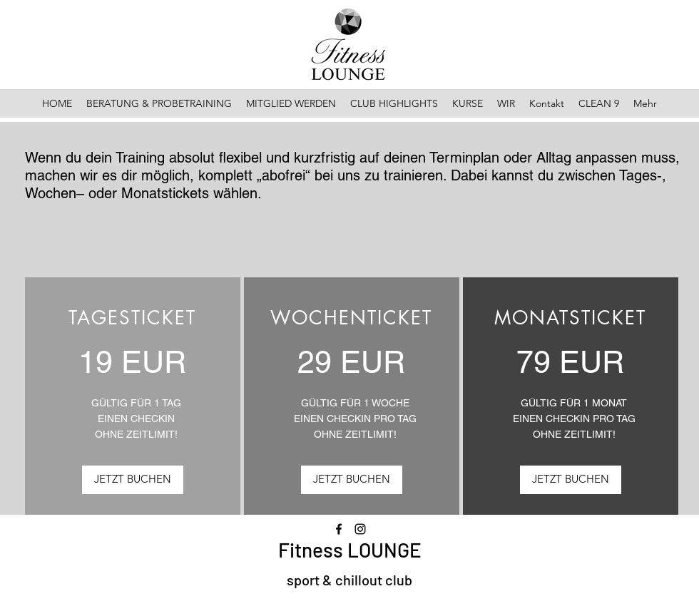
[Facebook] (339, 529)
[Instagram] (360, 529)
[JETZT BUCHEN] (133, 480)
